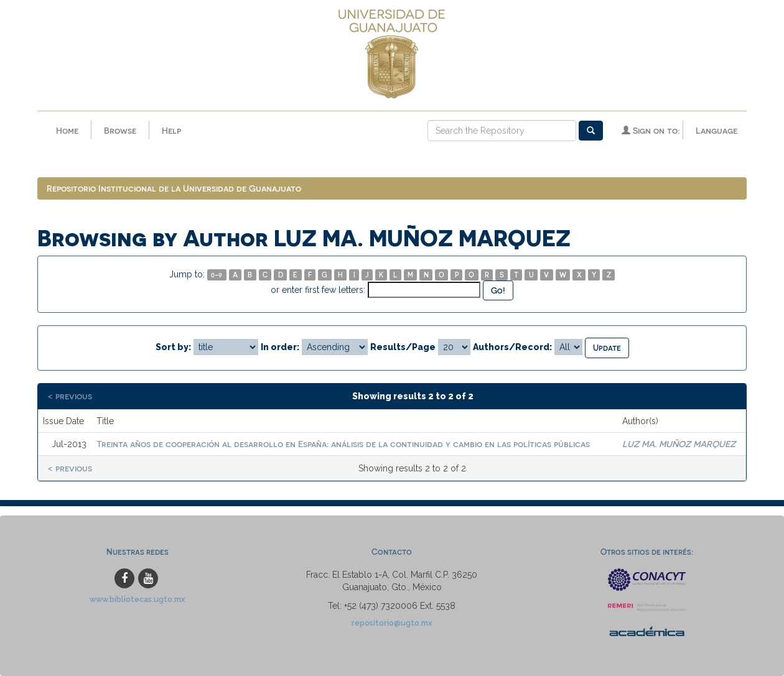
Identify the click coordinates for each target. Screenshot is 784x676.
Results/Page (403, 347)
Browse (120, 130)
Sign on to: (651, 130)
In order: (280, 347)
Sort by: (173, 347)
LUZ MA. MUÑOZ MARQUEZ (679, 444)
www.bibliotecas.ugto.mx (138, 599)
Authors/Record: (512, 347)
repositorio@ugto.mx (392, 623)
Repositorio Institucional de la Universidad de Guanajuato (174, 188)
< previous (70, 396)
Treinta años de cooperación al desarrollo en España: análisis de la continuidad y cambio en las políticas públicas (343, 444)
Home (67, 130)
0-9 (217, 275)
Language (716, 130)
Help (171, 130)
